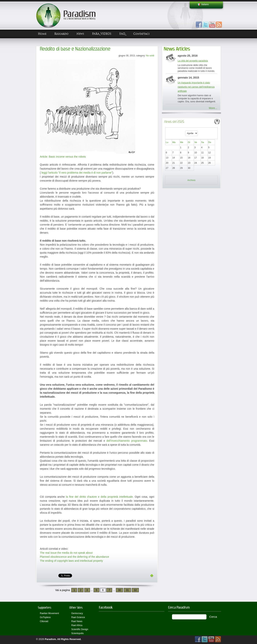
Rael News (77, 621)
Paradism (50, 639)
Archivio (192, 180)
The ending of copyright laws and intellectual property (71, 561)
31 (127, 590)
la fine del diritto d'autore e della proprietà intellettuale (99, 497)
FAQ (122, 34)
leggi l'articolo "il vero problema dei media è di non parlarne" (77, 173)
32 (135, 590)
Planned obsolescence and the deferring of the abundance (74, 557)
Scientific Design (80, 629)
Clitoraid (44, 621)
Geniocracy (77, 613)
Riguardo (61, 34)
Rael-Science (78, 617)
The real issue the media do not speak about (66, 553)
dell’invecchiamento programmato (127, 441)
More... (213, 108)
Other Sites (76, 608)
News (80, 34)
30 (120, 590)
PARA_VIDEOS (102, 34)
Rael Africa (77, 625)
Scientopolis (78, 633)
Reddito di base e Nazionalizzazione (75, 49)
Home (42, 34)
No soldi (150, 56)
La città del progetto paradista (193, 61)
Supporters (45, 608)
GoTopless (45, 617)
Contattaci (141, 34)
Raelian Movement (49, 613)
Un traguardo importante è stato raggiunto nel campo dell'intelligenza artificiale (196, 87)
